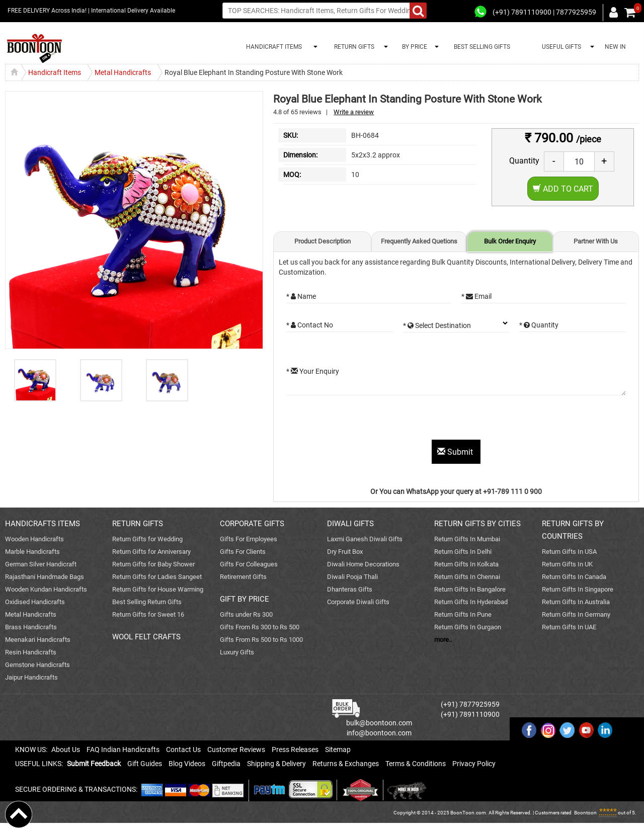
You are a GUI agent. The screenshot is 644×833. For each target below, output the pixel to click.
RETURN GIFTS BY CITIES (477, 524)
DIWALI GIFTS (350, 524)
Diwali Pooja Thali (352, 577)
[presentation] (363, 420)
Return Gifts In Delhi (463, 552)
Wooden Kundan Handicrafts (46, 589)
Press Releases (295, 749)
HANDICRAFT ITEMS (272, 47)
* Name (301, 296)
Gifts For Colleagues (249, 564)
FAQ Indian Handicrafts (123, 749)
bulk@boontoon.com (379, 723)
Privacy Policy (474, 764)
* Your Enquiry (313, 371)
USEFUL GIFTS (560, 47)
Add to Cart (563, 189)
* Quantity (539, 325)
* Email (476, 296)
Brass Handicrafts (31, 627)
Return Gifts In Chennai (467, 577)
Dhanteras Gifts (350, 589)
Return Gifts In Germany (576, 614)
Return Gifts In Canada (574, 577)
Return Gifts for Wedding (147, 539)
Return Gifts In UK (567, 564)
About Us (66, 749)
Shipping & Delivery (276, 764)
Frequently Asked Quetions (419, 241)
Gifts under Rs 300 (246, 614)
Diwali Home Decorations (363, 564)
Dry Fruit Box (345, 552)
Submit (456, 452)
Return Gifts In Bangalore (470, 589)
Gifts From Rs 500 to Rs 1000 (261, 640)
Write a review (354, 112)
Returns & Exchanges (346, 764)
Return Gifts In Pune (463, 614)
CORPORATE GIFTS (252, 524)
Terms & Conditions (416, 764)
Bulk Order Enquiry (510, 241)
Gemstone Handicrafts (37, 665)
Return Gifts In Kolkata (466, 564)
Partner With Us (596, 241)
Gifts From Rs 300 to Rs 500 (260, 627)
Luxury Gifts (237, 652)
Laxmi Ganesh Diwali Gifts (365, 539)
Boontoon (585, 813)
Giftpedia (226, 764)
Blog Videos (187, 764)
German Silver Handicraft (41, 564)
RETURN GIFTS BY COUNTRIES (573, 530)
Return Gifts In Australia (576, 602)
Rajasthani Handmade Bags (45, 577)
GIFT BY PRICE (245, 599)
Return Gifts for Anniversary (151, 552)
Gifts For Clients (243, 552)
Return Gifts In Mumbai (467, 539)
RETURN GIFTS (353, 47)
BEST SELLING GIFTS (482, 47)
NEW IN (615, 47)
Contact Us (183, 749)
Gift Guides (145, 764)
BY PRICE (413, 47)
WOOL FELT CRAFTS (146, 637)
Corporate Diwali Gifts (358, 602)
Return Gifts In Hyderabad (471, 602)
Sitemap (338, 749)
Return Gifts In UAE (569, 627)
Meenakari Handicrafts (38, 640)
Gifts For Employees (249, 539)
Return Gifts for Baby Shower (153, 564)
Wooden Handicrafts (34, 539)
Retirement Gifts (243, 577)
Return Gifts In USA (569, 552)
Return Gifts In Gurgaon (468, 627)
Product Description (323, 241)
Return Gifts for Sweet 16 (148, 614)
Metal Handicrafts (31, 614)
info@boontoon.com (379, 733)
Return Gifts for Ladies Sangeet (157, 577)
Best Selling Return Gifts (147, 602)
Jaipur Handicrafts (31, 677)
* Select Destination (437, 325)
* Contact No (310, 325)
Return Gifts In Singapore (578, 589)
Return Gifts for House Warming (158, 589)
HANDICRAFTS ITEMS (43, 524)
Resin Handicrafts (31, 652)
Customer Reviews (236, 749)
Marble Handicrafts (32, 552)
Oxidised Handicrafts (35, 602)
